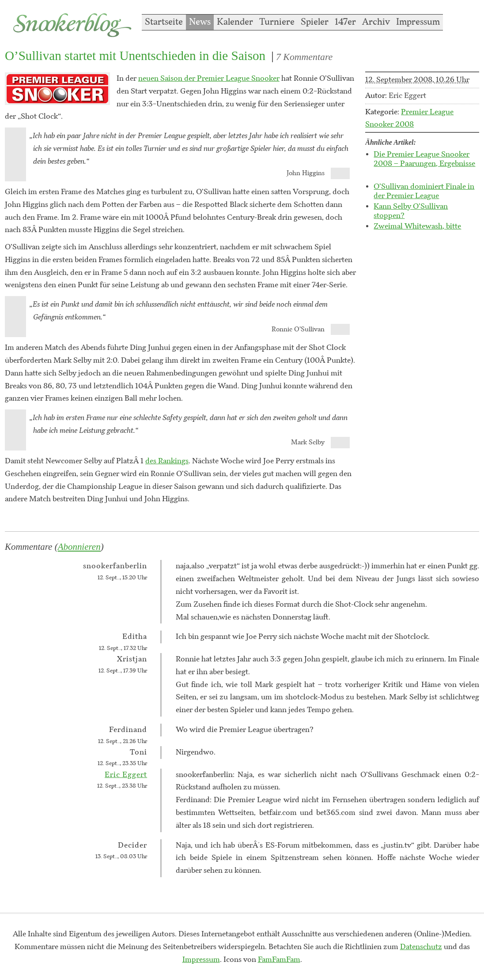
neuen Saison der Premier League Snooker (209, 79)
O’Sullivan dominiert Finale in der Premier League (424, 191)
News (200, 22)
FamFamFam (279, 960)
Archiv (376, 22)
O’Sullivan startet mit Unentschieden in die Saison (135, 56)
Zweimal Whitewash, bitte (417, 226)
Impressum (418, 22)
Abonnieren (79, 547)
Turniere (277, 22)
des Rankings (167, 461)
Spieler (315, 22)
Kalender (235, 22)
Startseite (164, 22)
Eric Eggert (126, 775)
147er (345, 22)
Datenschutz (421, 947)
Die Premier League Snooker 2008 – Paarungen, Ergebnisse (424, 159)
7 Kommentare (304, 57)
